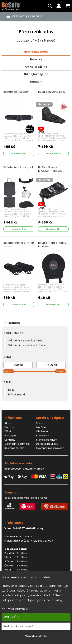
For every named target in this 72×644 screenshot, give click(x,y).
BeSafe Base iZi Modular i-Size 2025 (51, 169)
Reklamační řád (14, 448)
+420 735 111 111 (25, 536)
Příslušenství (17, 394)
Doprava (10, 427)
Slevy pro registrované (50, 448)
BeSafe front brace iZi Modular (53, 245)
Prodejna (10, 436)
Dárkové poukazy (47, 444)
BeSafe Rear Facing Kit (18, 167)
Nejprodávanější (36, 52)
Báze (11, 390)
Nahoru (13, 323)
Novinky (36, 59)
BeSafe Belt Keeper (16, 92)
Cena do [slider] (61, 371)
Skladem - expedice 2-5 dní (27, 345)
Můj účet (41, 427)
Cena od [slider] (9, 371)
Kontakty (10, 440)
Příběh (8, 431)
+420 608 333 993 (42, 541)
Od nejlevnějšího (36, 74)
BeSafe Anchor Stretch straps (19, 245)
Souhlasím (11, 617)
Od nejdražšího (36, 67)
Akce (8, 423)
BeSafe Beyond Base (52, 92)
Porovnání (43, 436)
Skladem (36, 82)
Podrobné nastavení (18, 626)
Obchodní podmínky (17, 444)
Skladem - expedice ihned (26, 340)
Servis (40, 423)
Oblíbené (42, 431)
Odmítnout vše (36, 636)
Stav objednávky (46, 440)
